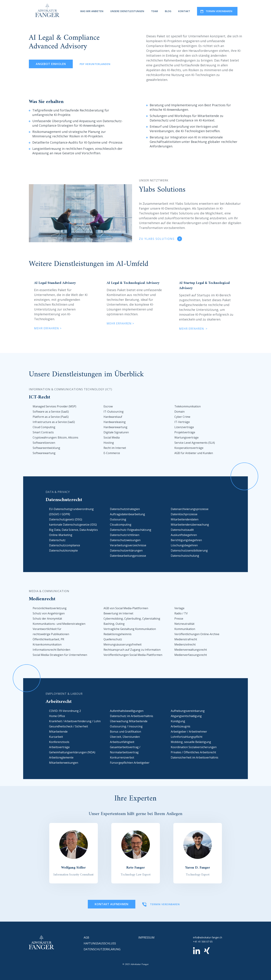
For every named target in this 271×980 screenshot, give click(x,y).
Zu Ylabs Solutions (157, 239)
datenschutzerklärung (102, 949)
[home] (47, 10)
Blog (168, 11)
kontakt (184, 11)
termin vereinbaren (219, 11)
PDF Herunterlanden (95, 64)
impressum (146, 937)
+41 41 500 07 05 (203, 942)
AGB (86, 937)
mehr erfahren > (48, 328)
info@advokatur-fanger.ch (208, 937)
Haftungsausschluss (100, 943)
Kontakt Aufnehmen (112, 904)
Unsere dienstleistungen (127, 11)
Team (155, 11)
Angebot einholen (51, 64)
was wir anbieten (92, 11)
